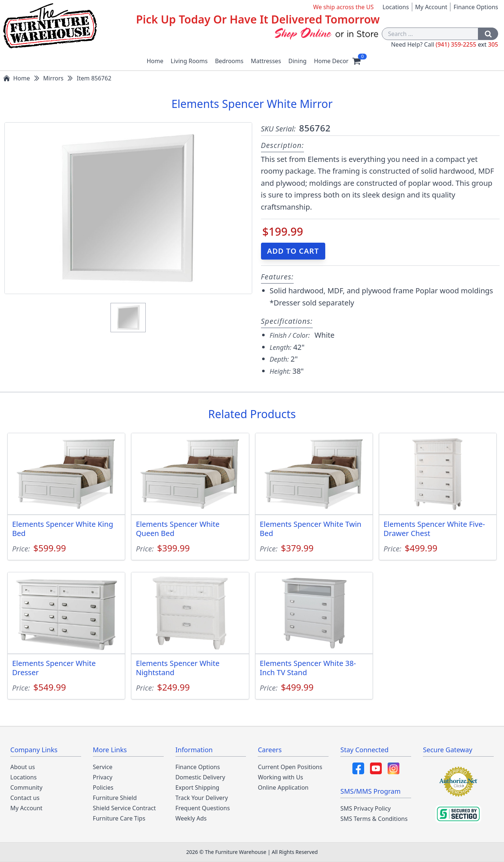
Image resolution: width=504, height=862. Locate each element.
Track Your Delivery (202, 798)
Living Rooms (189, 61)
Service (103, 767)
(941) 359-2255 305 (467, 44)
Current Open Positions (290, 767)
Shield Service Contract (124, 808)
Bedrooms (229, 61)
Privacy (103, 777)
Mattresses (266, 61)
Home (155, 61)
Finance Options (476, 7)
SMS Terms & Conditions (374, 819)
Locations (396, 7)
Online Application (283, 787)
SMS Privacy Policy (365, 808)
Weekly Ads (191, 818)
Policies (103, 787)
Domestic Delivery (200, 777)
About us (23, 767)
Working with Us (280, 777)
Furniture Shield (115, 798)
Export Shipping (197, 787)
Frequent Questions (203, 808)
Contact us (25, 798)
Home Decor (331, 61)
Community (26, 787)
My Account (431, 7)
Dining (298, 61)
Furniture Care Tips (119, 818)
